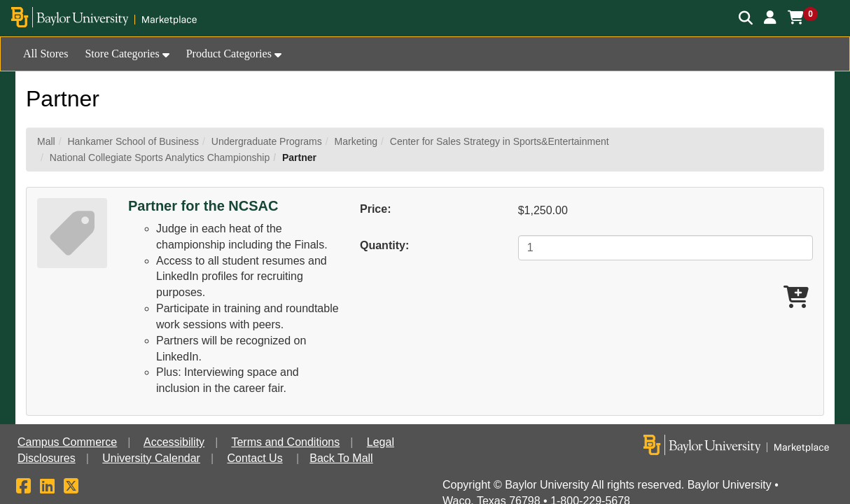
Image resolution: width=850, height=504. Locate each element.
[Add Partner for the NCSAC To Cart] (796, 298)
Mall (46, 141)
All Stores (46, 54)
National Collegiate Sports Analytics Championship (160, 157)
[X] (71, 488)
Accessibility (174, 442)
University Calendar (151, 458)
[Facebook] (23, 488)
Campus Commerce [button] (67, 442)
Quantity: (384, 245)
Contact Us (255, 458)
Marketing (356, 141)
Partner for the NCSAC (203, 206)
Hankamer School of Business (133, 141)
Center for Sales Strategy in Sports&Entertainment (500, 141)
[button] (770, 17)
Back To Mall (341, 458)
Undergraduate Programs (267, 141)
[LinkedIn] (47, 488)
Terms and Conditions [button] (285, 442)
